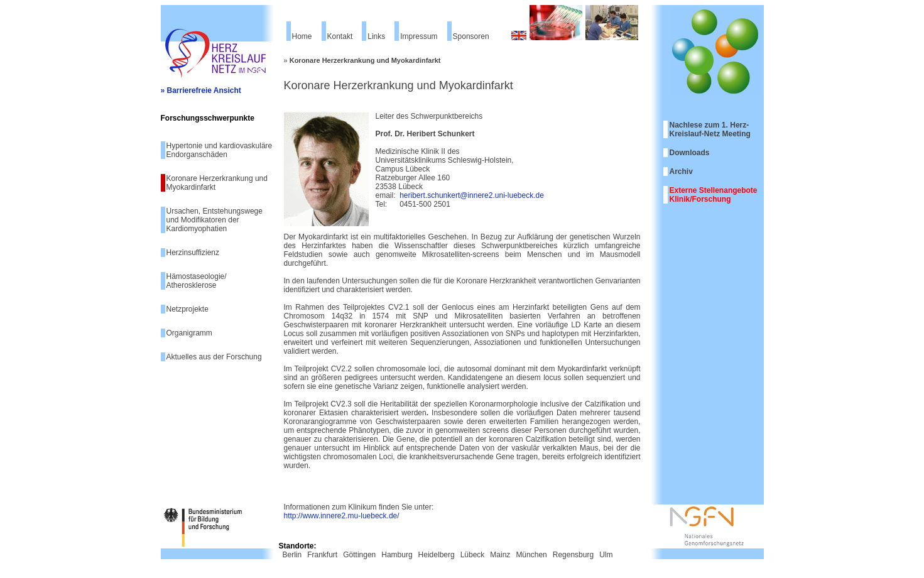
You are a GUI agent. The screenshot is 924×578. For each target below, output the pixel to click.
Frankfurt (322, 555)
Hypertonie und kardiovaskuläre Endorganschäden (220, 150)
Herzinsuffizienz (193, 253)
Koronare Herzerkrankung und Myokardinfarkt (217, 183)
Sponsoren (471, 36)
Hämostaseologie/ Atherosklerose (197, 281)
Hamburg (397, 555)
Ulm (606, 555)
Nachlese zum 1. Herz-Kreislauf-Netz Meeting (710, 129)
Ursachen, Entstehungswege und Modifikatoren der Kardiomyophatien (215, 220)
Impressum (419, 36)
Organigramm (189, 333)
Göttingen (359, 555)
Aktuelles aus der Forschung (214, 357)
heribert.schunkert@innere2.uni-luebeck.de (472, 195)
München (531, 555)
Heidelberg (437, 555)
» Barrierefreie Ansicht (201, 90)
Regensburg (573, 555)
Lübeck (473, 555)
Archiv (681, 172)
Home (302, 36)
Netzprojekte (188, 309)
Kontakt (340, 36)
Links (376, 36)
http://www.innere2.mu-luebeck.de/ (342, 516)
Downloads (690, 153)
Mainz (500, 555)
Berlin (292, 555)
